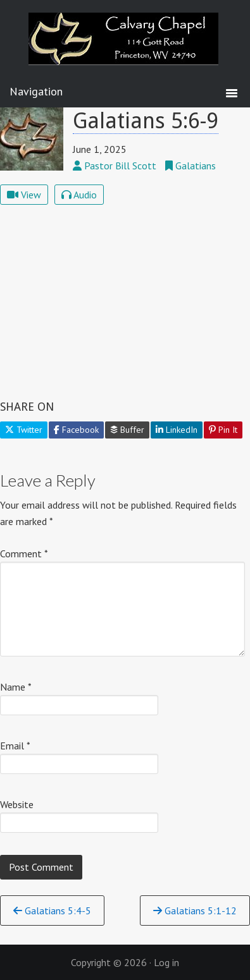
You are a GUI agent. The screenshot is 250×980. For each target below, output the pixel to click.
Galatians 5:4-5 (52, 910)
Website (17, 804)
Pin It (223, 430)
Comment (24, 554)
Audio (79, 195)
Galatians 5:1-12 (195, 910)
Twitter (24, 430)
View (24, 195)
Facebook (76, 430)
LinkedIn (177, 430)
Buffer (127, 430)
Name (16, 687)
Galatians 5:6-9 (146, 121)
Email (15, 746)
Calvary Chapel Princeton (125, 47)
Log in (166, 962)
